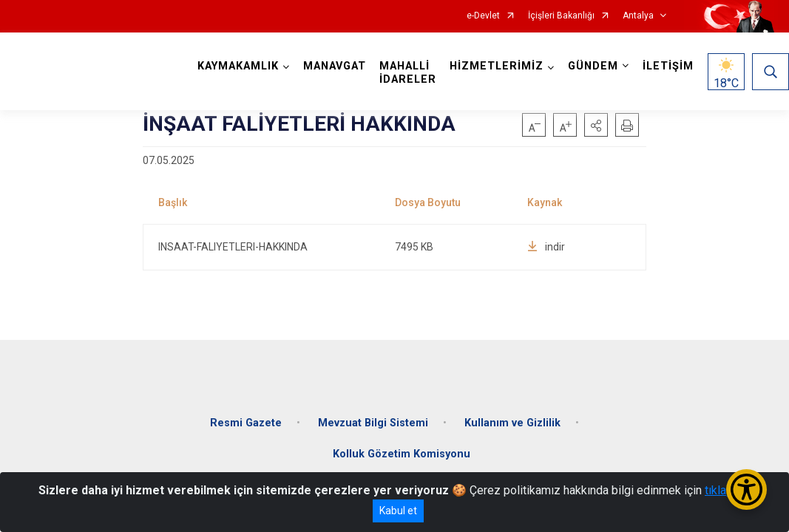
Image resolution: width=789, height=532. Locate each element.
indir (546, 247)
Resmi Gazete (246, 423)
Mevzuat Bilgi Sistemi (373, 423)
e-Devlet (483, 16)
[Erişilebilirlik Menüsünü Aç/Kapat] (746, 490)
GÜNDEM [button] (593, 66)
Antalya (638, 16)
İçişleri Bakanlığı (561, 16)
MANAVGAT (335, 66)
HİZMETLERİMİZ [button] (497, 66)
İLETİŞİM (668, 66)
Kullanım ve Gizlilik (512, 423)
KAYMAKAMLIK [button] (238, 66)
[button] (596, 125)
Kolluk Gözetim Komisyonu (402, 454)
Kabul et (398, 511)
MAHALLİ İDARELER (408, 73)
